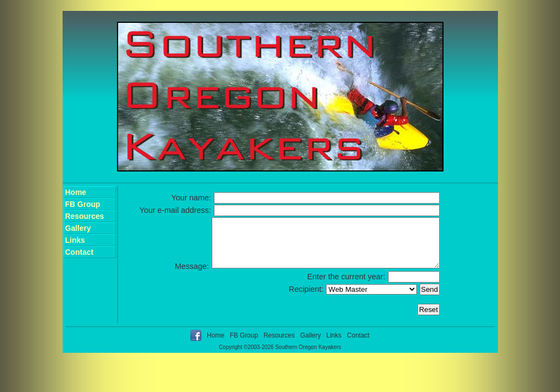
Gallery (78, 228)
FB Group (83, 204)
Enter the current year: (346, 286)
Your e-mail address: (175, 210)
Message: (164, 276)
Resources (85, 216)
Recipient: (306, 299)
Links (75, 240)
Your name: (191, 198)
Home (76, 192)
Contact (79, 252)
